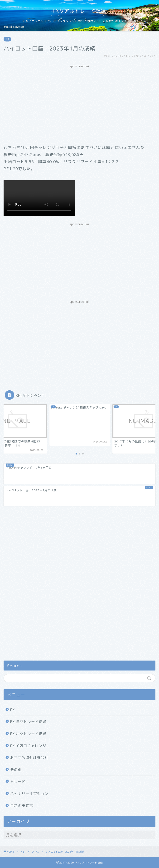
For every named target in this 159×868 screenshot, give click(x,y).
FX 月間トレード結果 (28, 734)
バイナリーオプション (29, 794)
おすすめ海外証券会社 (29, 758)
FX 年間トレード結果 (28, 722)
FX (7, 39)
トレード (18, 782)
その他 (16, 770)
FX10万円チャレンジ (28, 746)
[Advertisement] (79, 104)
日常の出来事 (22, 806)
